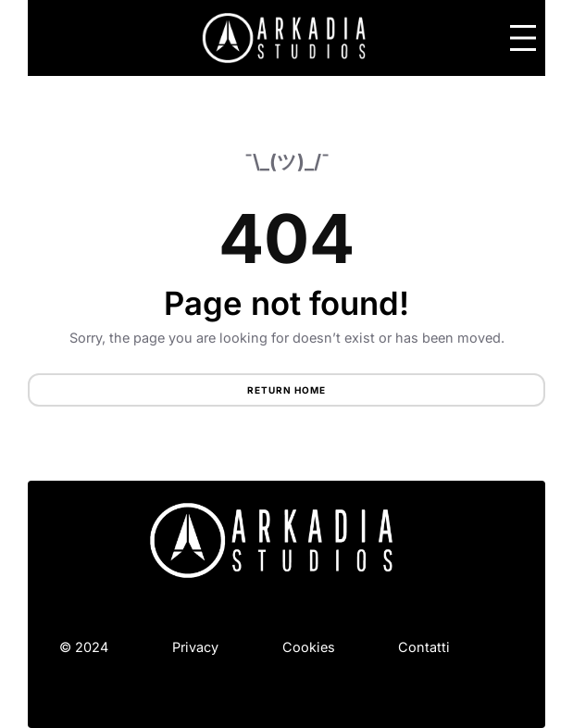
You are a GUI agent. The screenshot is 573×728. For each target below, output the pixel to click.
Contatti (424, 647)
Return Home (286, 390)
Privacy (195, 647)
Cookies (309, 647)
